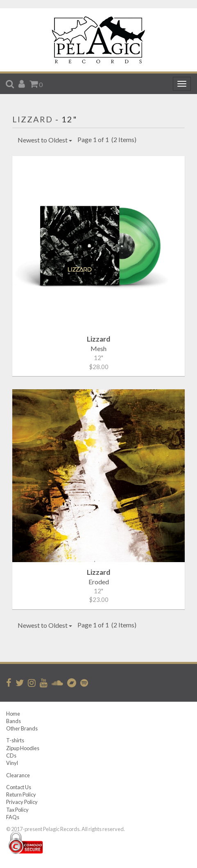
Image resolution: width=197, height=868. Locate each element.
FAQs (13, 817)
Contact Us (19, 787)
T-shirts (15, 740)
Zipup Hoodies (23, 748)
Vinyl (12, 763)
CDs (11, 755)
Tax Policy (17, 810)
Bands (14, 721)
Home (13, 714)
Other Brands (22, 728)
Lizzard (33, 119)
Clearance (18, 775)
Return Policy (21, 795)
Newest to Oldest (45, 140)
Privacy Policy (22, 802)
